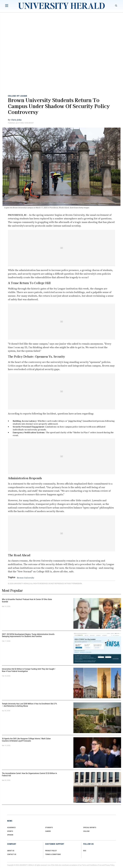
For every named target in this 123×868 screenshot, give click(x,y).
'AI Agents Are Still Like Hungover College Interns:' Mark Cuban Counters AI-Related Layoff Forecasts (26, 740)
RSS (85, 851)
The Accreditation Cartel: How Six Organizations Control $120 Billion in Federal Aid (29, 774)
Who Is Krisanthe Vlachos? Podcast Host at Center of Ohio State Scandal (27, 600)
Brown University (26, 578)
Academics (11, 828)
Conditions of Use (96, 865)
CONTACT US (12, 854)
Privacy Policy (110, 865)
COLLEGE (86, 831)
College (12, 96)
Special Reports (90, 828)
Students (49, 828)
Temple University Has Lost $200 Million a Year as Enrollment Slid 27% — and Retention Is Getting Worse (29, 705)
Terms (84, 865)
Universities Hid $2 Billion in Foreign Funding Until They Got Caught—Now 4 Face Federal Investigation (29, 670)
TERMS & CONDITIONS (53, 854)
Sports (10, 831)
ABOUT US (11, 851)
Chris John (16, 120)
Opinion (10, 835)
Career (48, 831)
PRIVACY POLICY (51, 851)
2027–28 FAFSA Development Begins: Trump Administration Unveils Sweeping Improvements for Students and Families (28, 635)
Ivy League (22, 96)
